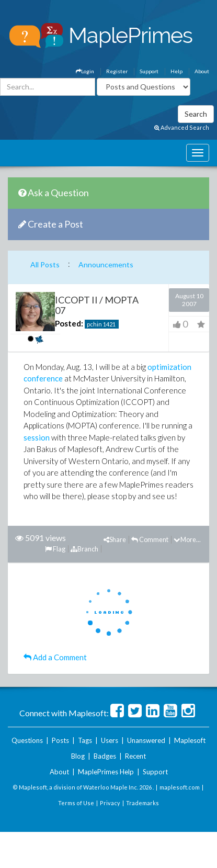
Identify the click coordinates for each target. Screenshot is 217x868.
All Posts (45, 264)
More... (187, 539)
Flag (55, 549)
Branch (84, 549)
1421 (109, 324)
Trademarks (142, 803)
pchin (94, 324)
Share (115, 539)
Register (117, 71)
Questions (27, 740)
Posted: (69, 323)
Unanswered (146, 740)
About (202, 71)
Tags (85, 740)
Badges (105, 756)
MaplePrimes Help (106, 772)
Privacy (110, 803)
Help (176, 71)
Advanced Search (182, 127)
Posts (60, 740)
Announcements (106, 264)
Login (85, 71)
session (37, 437)
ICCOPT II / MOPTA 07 (97, 305)
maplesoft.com (180, 787)
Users (110, 740)
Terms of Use (76, 803)
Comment (150, 539)
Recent (135, 756)
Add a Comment (55, 657)
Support (149, 71)
